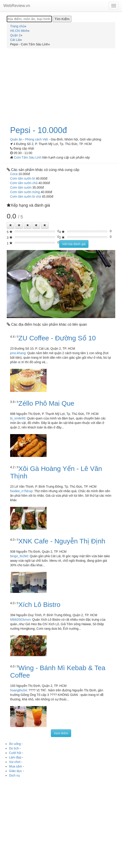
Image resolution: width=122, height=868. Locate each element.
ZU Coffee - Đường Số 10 (57, 338)
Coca (14, 174)
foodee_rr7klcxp (21, 491)
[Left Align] (11, 225)
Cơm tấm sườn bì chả (26, 197)
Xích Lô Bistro (40, 605)
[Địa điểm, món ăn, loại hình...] (29, 19)
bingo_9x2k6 (19, 556)
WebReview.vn (17, 6)
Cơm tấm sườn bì (23, 178)
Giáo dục (15, 771)
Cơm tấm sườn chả (24, 183)
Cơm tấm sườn (21, 187)
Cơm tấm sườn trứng (25, 192)
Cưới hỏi (15, 753)
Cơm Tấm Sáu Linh (28, 157)
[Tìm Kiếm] (62, 19)
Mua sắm (16, 766)
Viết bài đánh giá (74, 244)
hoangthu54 (18, 690)
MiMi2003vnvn (20, 620)
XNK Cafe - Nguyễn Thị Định (62, 541)
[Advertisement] (61, 84)
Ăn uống (15, 744)
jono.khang (18, 353)
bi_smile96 (18, 418)
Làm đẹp (15, 757)
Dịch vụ (15, 775)
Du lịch (14, 748)
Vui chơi (15, 762)
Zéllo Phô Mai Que (46, 403)
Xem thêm (61, 733)
